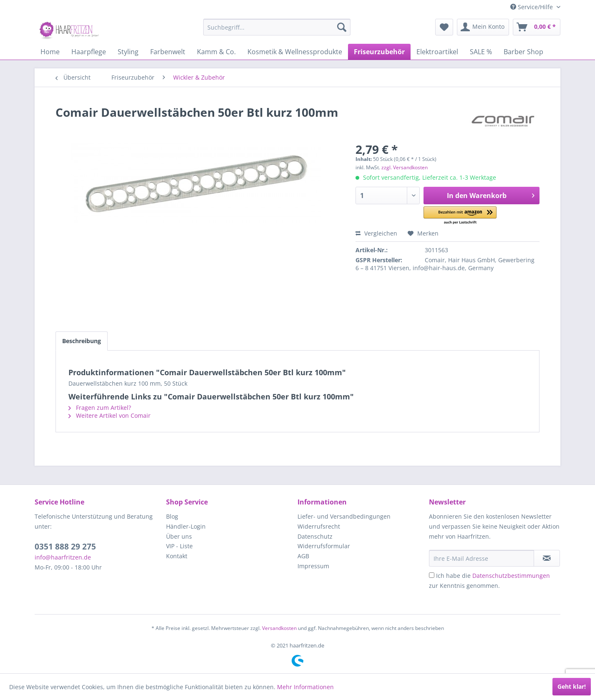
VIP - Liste (179, 546)
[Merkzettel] (444, 27)
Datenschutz (315, 536)
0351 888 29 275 (65, 547)
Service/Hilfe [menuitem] (532, 7)
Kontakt (177, 556)
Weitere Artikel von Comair (110, 415)
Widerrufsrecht (319, 526)
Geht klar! (572, 686)
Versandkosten (279, 628)
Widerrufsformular (324, 546)
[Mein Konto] (483, 27)
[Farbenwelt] (168, 52)
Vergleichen (376, 233)
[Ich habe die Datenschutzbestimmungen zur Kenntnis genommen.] (432, 575)
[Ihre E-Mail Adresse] (482, 558)
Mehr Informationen (305, 687)
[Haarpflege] (89, 52)
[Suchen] (342, 27)
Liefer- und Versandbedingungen (344, 516)
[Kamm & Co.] (216, 52)
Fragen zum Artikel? (100, 408)
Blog (172, 516)
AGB (303, 556)
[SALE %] (481, 52)
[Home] (50, 52)
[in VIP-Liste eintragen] (547, 558)
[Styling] (128, 52)
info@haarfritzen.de (63, 557)
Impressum (313, 566)
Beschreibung (82, 341)
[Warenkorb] (537, 27)
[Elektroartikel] (437, 52)
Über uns (179, 536)
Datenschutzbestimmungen (511, 576)
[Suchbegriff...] (277, 27)
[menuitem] (277, 27)
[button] (460, 216)
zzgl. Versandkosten (405, 167)
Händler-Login (186, 526)
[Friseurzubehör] (379, 52)
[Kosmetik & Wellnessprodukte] (295, 52)
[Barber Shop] (523, 52)
